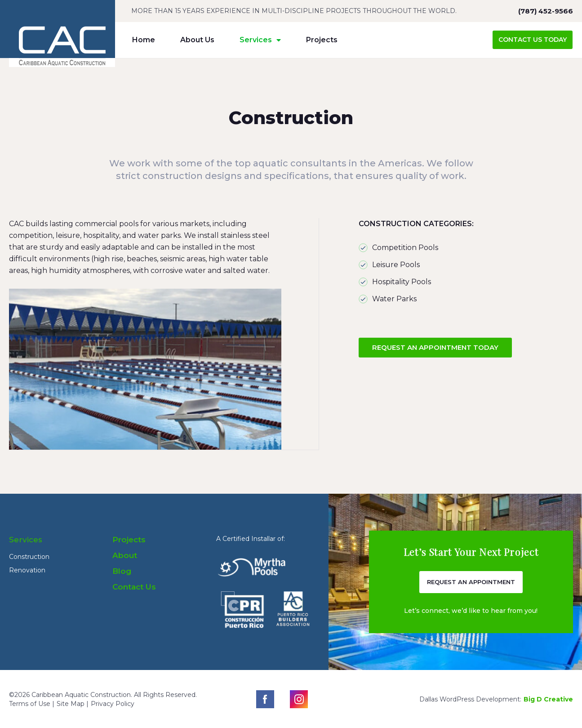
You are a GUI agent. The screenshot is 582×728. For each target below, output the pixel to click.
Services (260, 40)
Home (144, 40)
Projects (322, 40)
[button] (533, 40)
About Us (197, 40)
